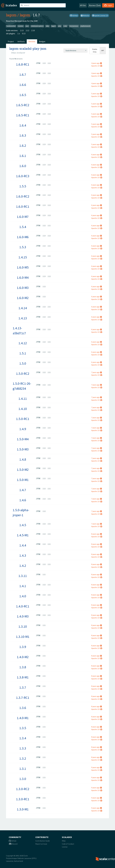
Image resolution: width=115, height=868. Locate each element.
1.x (19, 33)
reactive (21, 26)
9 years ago (97, 767)
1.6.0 (23, 166)
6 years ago (97, 154)
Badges (42, 41)
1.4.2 (23, 566)
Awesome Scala (95, 5)
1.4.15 (23, 257)
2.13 (22, 30)
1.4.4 (23, 545)
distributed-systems (37, 26)
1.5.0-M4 (23, 439)
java (27, 26)
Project (11, 41)
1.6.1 (23, 156)
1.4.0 (23, 596)
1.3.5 (23, 728)
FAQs (64, 841)
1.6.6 (23, 85)
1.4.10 (23, 409)
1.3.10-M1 (23, 637)
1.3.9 (23, 647)
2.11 (49, 185)
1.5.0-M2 (23, 470)
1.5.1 (23, 353)
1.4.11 (23, 399)
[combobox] (75, 50)
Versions (32, 41)
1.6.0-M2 (23, 298)
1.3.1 (23, 769)
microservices (74, 26)
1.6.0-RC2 (23, 196)
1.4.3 (23, 555)
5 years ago (97, 94)
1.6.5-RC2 (23, 105)
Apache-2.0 (97, 66)
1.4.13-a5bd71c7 (19, 331)
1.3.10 (23, 626)
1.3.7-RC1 (23, 698)
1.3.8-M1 (23, 677)
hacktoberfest (11, 26)
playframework (85, 26)
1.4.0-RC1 (23, 606)
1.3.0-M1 (23, 809)
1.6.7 (23, 75)
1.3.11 (23, 576)
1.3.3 (23, 748)
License (65, 847)
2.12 (27, 30)
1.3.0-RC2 (23, 789)
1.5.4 (23, 227)
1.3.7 (23, 687)
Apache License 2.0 (100, 16)
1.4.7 (23, 490)
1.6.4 (23, 125)
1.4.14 (23, 308)
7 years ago (97, 372)
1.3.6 (23, 708)
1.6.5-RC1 (23, 115)
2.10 (33, 30)
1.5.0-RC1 (23, 419)
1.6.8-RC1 (23, 64)
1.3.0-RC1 (23, 799)
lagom (11, 15)
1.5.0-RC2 (23, 374)
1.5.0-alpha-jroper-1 (21, 512)
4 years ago (97, 63)
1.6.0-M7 (23, 217)
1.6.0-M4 (23, 277)
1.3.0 (23, 779)
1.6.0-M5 (23, 267)
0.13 (24, 33)
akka (47, 26)
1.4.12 (23, 343)
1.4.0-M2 (23, 657)
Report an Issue (41, 844)
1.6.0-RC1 (23, 206)
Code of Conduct (68, 844)
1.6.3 (23, 135)
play (60, 26)
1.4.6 (23, 500)
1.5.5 (23, 186)
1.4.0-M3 (23, 616)
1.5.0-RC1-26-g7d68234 (22, 386)
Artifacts (21, 41)
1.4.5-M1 (23, 535)
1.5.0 (23, 363)
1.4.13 (23, 318)
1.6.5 (23, 95)
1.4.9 (23, 429)
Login (108, 5)
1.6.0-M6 (23, 237)
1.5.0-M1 (23, 480)
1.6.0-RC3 (23, 176)
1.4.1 (23, 586)
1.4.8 (23, 459)
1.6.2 (23, 146)
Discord (13, 844)
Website (85, 16)
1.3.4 (23, 738)
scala (65, 26)
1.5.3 (23, 247)
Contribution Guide (43, 841)
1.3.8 (23, 667)
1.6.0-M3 (23, 288)
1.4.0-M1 (23, 718)
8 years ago (97, 534)
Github (13, 841)
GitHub (74, 16)
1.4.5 (23, 525)
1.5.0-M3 (23, 449)
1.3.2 (23, 758)
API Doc (83, 5)
